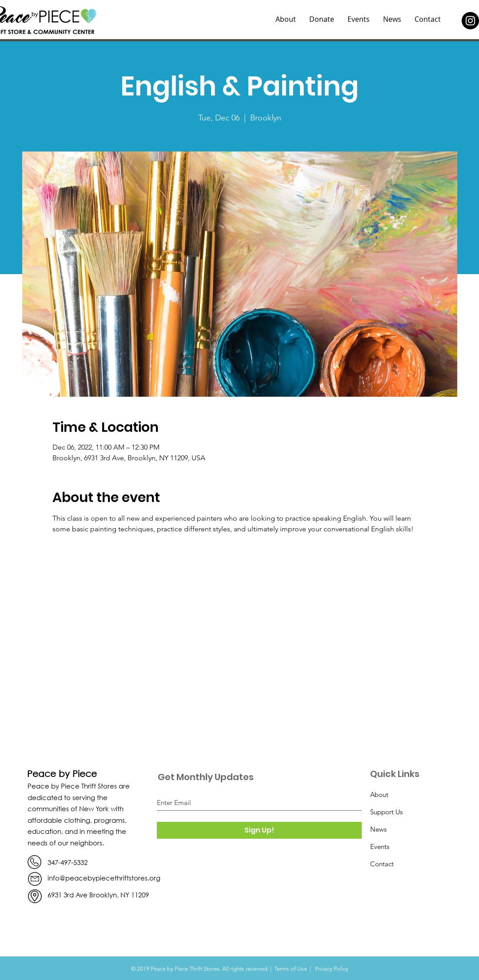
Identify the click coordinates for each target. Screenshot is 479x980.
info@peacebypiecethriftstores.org (104, 878)
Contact (382, 864)
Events (380, 847)
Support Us (386, 812)
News (378, 829)
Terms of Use (291, 969)
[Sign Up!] (259, 830)
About (379, 795)
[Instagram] (470, 21)
